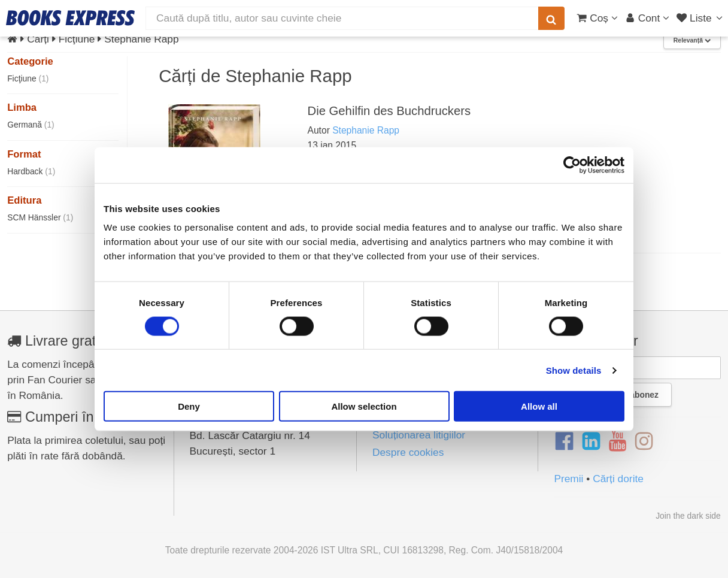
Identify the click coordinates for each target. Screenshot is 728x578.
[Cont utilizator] (647, 18)
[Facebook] (564, 441)
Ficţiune (28, 78)
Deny (189, 406)
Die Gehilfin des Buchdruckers (389, 111)
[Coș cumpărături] (597, 18)
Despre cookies (408, 452)
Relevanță (692, 40)
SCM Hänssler (40, 217)
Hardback (31, 171)
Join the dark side (688, 516)
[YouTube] (618, 441)
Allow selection (364, 406)
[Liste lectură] (701, 18)
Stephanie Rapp (366, 130)
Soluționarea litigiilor (419, 435)
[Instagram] (644, 441)
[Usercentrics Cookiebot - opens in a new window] (572, 165)
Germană (31, 125)
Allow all (539, 406)
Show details (574, 370)
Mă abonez (637, 395)
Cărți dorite (618, 479)
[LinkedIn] (591, 441)
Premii (568, 479)
